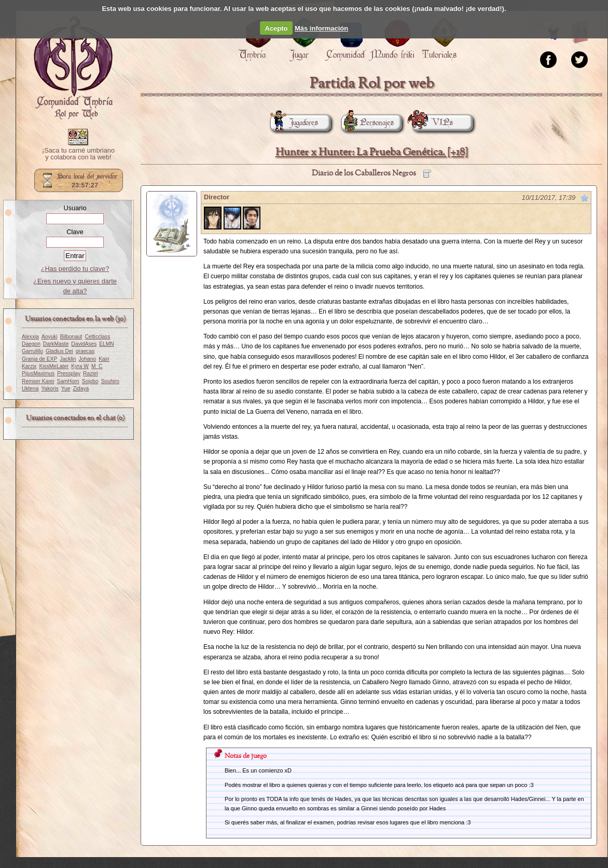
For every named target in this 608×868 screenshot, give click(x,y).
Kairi (104, 359)
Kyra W (80, 366)
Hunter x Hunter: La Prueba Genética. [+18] (372, 152)
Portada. (73, 68)
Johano (88, 359)
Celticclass (97, 337)
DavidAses (84, 344)
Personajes (368, 123)
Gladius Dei (59, 351)
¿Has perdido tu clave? (75, 269)
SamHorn (68, 381)
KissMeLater (54, 366)
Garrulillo (32, 351)
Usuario (75, 208)
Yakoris (50, 389)
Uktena (30, 389)
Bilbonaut (71, 337)
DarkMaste (56, 344)
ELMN (106, 344)
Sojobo (90, 381)
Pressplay (69, 374)
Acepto (277, 28)
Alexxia (30, 337)
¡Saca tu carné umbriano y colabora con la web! (78, 154)
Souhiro (110, 381)
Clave (75, 232)
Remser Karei (38, 381)
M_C (97, 366)
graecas (85, 351)
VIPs (433, 123)
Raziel (90, 374)
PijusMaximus (38, 374)
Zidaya (81, 389)
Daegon (31, 344)
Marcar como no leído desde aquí (585, 198)
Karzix (29, 366)
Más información (321, 28)
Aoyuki (50, 337)
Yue (66, 389)
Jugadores (294, 123)
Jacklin (68, 359)
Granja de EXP (39, 359)
